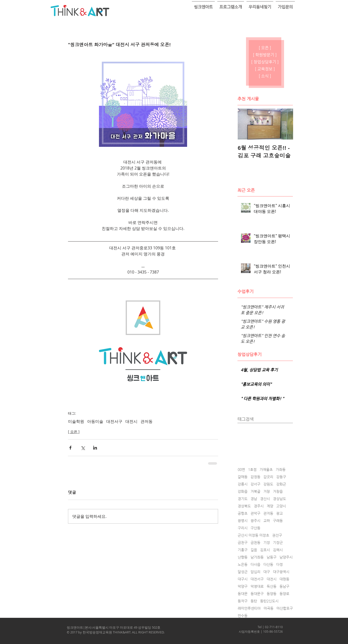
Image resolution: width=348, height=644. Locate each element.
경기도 (243, 499)
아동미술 (95, 421)
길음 (254, 550)
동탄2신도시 (269, 601)
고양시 (281, 506)
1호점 (252, 469)
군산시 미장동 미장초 (253, 535)
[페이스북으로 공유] (70, 448)
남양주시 (286, 557)
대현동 (284, 579)
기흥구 (243, 550)
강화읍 (243, 491)
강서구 (255, 484)
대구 (267, 572)
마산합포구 (285, 608)
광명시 (243, 521)
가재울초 (266, 469)
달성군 (243, 572)
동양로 (284, 594)
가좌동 (281, 469)
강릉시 (243, 484)
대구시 (243, 579)
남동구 (272, 557)
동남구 (284, 586)
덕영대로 (257, 586)
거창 (267, 491)
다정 (280, 564)
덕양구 (243, 586)
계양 (270, 506)
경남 (254, 499)
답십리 (255, 572)
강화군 (281, 484)
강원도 (268, 484)
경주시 (259, 506)
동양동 (272, 594)
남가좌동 (257, 557)
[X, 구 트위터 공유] (83, 448)
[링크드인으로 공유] (95, 448)
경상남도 (280, 499)
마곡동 (269, 608)
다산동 (268, 564)
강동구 (281, 477)
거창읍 (278, 491)
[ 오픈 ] (74, 432)
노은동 (243, 564)
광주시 (255, 521)
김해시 (278, 550)
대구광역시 (281, 572)
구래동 (278, 521)
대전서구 (114, 421)
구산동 (255, 528)
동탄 (254, 601)
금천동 (255, 543)
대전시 (131, 421)
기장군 (278, 543)
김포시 (265, 550)
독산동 (272, 586)
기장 (267, 543)
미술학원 (76, 421)
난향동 (243, 557)
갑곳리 (268, 477)
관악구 (255, 513)
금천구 (243, 543)
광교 (280, 513)
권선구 (277, 535)
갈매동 (243, 477)
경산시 (265, 499)
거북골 (255, 491)
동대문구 (257, 594)
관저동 (147, 421)
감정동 (255, 477)
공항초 (243, 513)
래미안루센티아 (249, 608)
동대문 (243, 594)
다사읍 (255, 564)
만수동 (243, 616)
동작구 (243, 601)
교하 (267, 521)
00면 (241, 469)
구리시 (243, 528)
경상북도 (244, 506)
